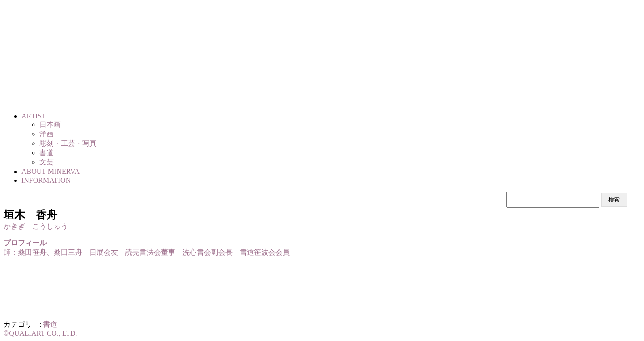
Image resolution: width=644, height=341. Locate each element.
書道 (50, 324)
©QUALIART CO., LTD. (40, 333)
